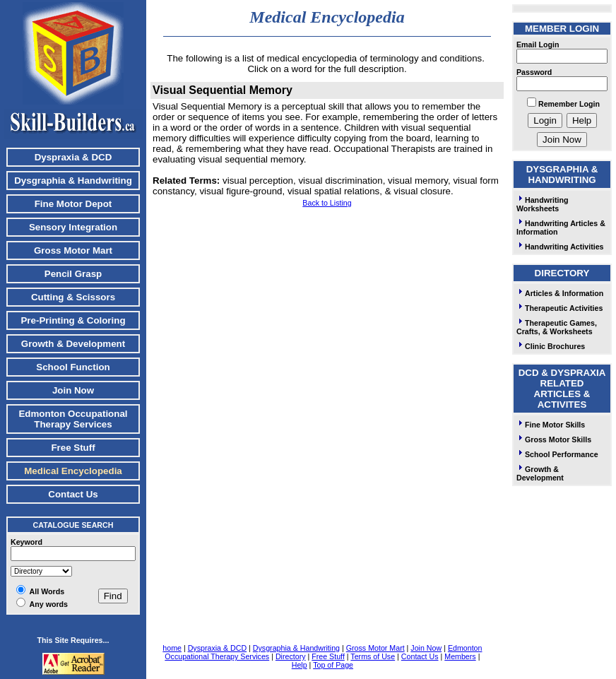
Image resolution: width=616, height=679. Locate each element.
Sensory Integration (73, 227)
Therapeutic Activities (559, 308)
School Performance (557, 454)
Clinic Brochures (551, 346)
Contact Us (73, 494)
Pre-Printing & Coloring (73, 320)
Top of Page (333, 665)
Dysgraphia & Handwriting (73, 181)
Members (460, 656)
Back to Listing (327, 203)
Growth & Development (73, 344)
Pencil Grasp (73, 274)
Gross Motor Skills (554, 439)
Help (300, 665)
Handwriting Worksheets (543, 204)
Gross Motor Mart (73, 250)
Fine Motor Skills (551, 425)
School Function (73, 367)
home (172, 648)
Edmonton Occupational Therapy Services (73, 419)
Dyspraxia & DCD (73, 157)
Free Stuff (73, 448)
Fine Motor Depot (73, 204)
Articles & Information (560, 293)
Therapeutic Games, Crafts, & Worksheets (557, 327)
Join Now (73, 390)
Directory (291, 656)
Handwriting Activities (560, 247)
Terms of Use (373, 656)
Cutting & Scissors (73, 297)
